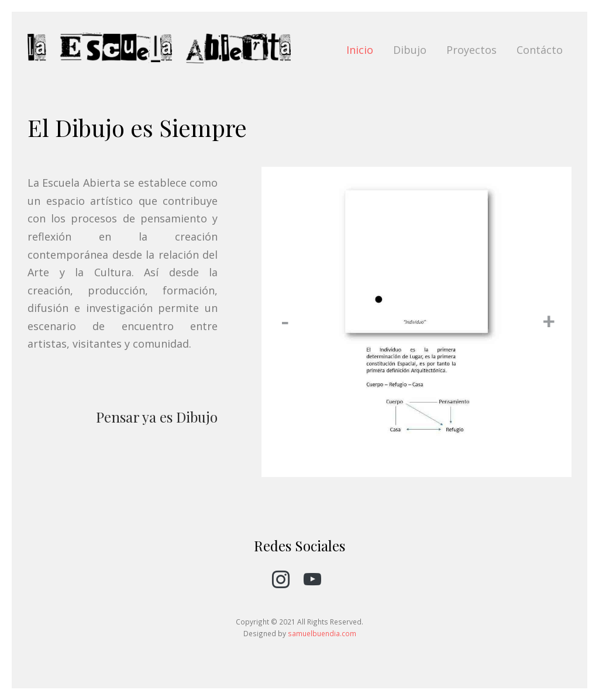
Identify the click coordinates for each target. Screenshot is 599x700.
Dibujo (410, 50)
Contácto (540, 50)
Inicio (360, 50)
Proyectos (471, 50)
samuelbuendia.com (322, 633)
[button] (285, 322)
